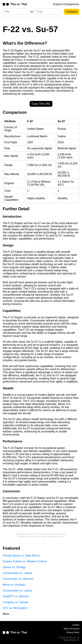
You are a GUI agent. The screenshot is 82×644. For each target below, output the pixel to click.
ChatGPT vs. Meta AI (16, 596)
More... (7, 614)
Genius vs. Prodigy (14, 567)
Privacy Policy (73, 633)
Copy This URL (41, 104)
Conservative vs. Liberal (17, 573)
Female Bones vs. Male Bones (21, 556)
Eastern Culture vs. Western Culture (25, 561)
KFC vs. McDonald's (15, 608)
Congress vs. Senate (15, 602)
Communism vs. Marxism (18, 579)
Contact (76, 625)
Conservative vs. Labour (18, 591)
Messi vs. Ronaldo (14, 585)
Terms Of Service (71, 629)
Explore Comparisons (66, 4)
